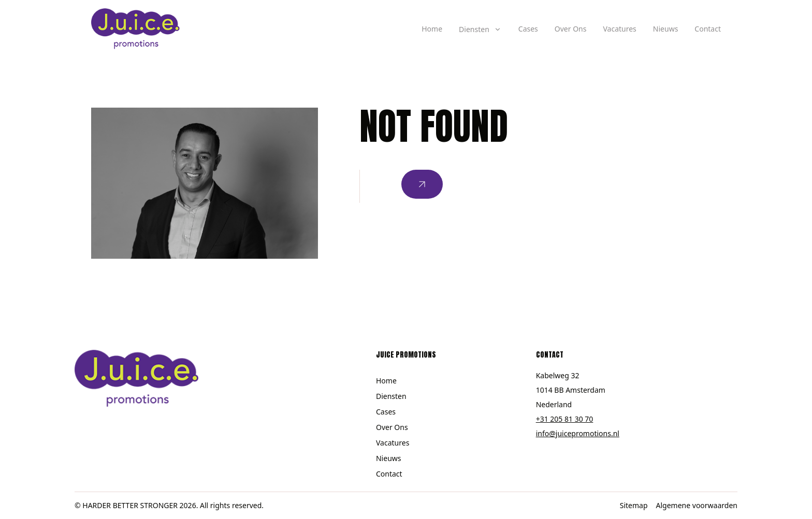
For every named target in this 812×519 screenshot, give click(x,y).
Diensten (391, 396)
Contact (708, 29)
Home (432, 29)
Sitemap (634, 505)
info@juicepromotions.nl (578, 433)
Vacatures (619, 29)
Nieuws (666, 29)
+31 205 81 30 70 (565, 419)
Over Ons (571, 29)
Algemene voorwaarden (697, 505)
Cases (528, 29)
